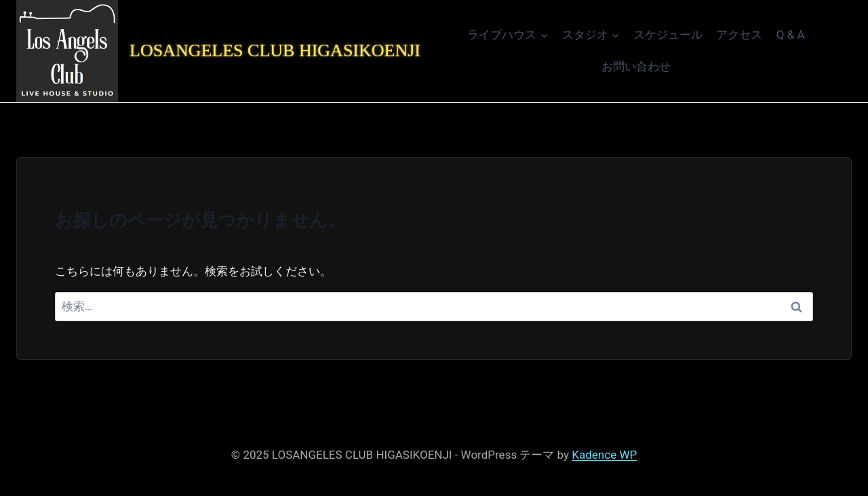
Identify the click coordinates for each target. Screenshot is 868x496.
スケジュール (668, 35)
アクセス (739, 35)
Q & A (791, 35)
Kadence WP (604, 455)
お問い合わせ (636, 66)
